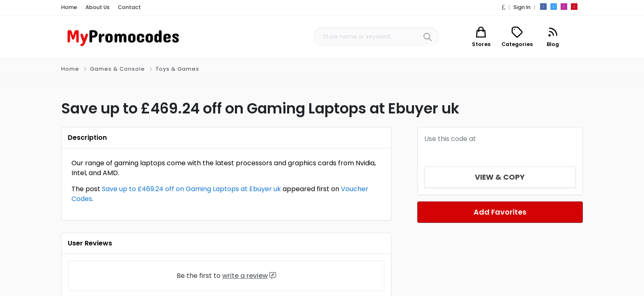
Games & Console (117, 69)
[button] (504, 7)
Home (69, 7)
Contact (129, 7)
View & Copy (500, 177)
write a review (245, 276)
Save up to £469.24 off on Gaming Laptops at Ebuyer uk (191, 189)
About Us (98, 7)
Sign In (522, 7)
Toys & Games (177, 69)
